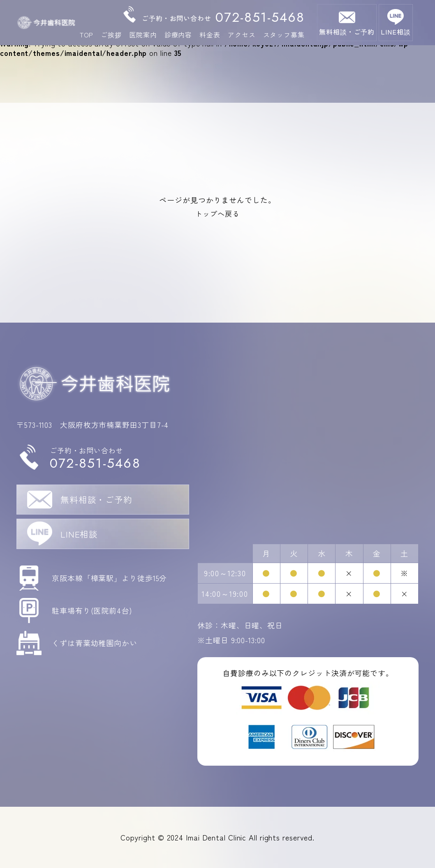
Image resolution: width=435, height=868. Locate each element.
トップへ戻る (217, 213)
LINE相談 (396, 32)
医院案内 (143, 35)
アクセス (242, 35)
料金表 (210, 35)
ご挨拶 (111, 35)
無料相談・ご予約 (347, 32)
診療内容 (178, 35)
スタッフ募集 (284, 35)
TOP (87, 35)
